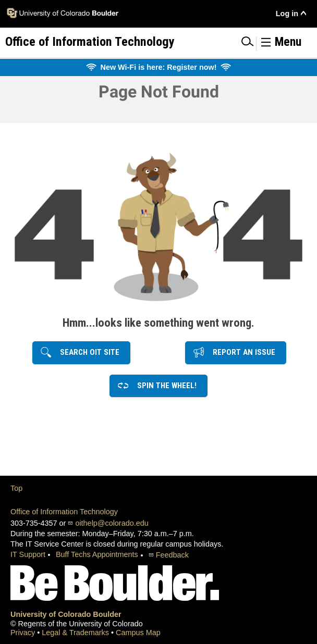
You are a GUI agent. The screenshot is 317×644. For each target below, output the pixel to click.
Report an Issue (241, 352)
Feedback (172, 555)
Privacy (24, 633)
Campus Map (138, 633)
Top (16, 488)
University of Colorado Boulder (66, 614)
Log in (287, 14)
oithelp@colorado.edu (112, 523)
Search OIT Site (87, 352)
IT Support (28, 554)
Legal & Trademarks (76, 633)
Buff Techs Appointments (97, 554)
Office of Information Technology (64, 512)
